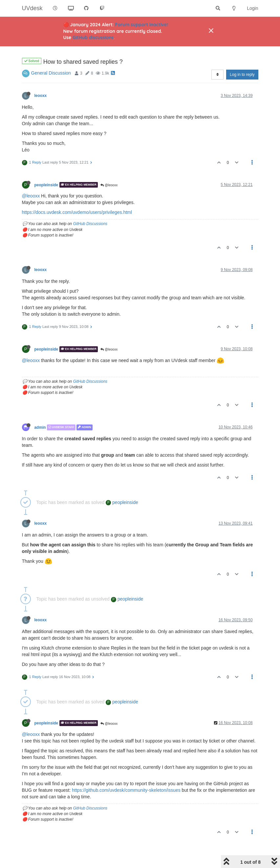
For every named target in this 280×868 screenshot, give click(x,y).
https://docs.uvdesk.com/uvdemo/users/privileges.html (77, 212)
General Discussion (51, 73)
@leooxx (109, 185)
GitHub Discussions (90, 224)
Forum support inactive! (142, 25)
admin (40, 427)
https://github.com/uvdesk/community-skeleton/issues (126, 790)
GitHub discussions (93, 37)
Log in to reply (242, 75)
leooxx (41, 96)
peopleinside (46, 185)
